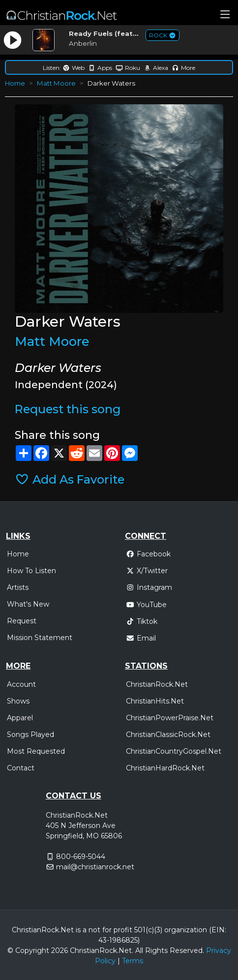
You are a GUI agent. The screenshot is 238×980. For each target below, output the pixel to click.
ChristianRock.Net (157, 684)
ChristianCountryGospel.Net (174, 751)
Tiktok (142, 621)
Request (22, 621)
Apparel (20, 718)
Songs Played (30, 735)
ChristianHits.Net (155, 701)
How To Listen (31, 571)
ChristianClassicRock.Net (168, 735)
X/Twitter (147, 571)
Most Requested (36, 751)
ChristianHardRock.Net (165, 768)
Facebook (148, 554)
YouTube (146, 605)
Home (15, 83)
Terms (133, 961)
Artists (18, 587)
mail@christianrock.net (95, 867)
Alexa (156, 68)
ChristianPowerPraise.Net (170, 718)
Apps (100, 68)
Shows (18, 701)
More (183, 68)
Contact (21, 768)
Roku (128, 68)
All (139, 950)
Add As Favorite (70, 479)
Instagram (149, 587)
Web (74, 68)
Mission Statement (40, 638)
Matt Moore (56, 83)
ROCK (163, 35)
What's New (28, 604)
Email (141, 638)
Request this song (68, 409)
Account (21, 684)
